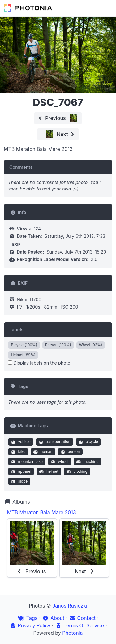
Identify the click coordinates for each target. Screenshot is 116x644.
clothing (76, 471)
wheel (59, 462)
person (69, 452)
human (42, 452)
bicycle (88, 442)
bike (17, 452)
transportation (54, 442)
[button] (108, 8)
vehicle (20, 442)
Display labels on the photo (39, 363)
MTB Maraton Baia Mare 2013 (42, 512)
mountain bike (26, 462)
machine (87, 462)
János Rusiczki (70, 606)
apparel (20, 471)
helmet (48, 471)
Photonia (72, 633)
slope (19, 481)
